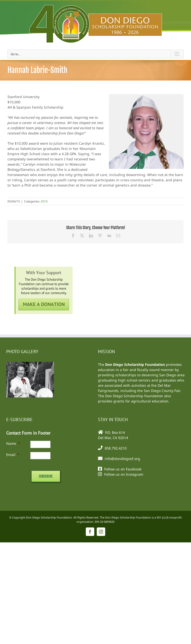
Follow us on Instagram (124, 474)
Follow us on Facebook (123, 469)
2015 (44, 201)
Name (13, 443)
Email (13, 455)
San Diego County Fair (162, 391)
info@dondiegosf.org (122, 459)
